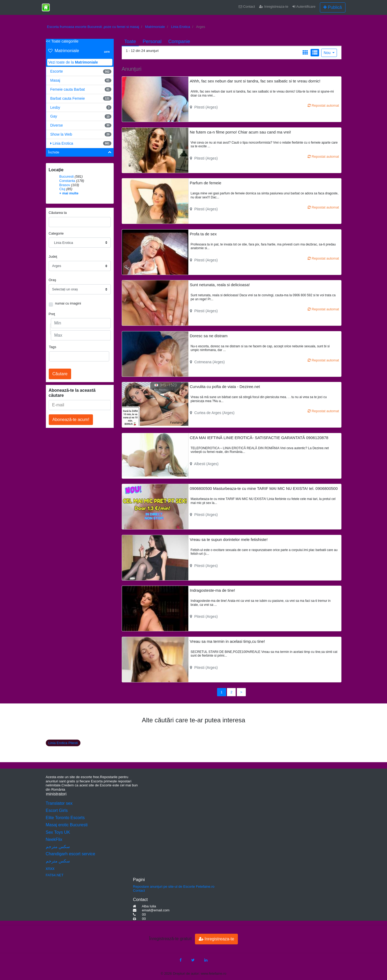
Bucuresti (67, 176)
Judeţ (53, 257)
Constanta (67, 181)
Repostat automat (323, 105)
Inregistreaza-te (274, 7)
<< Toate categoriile (62, 41)
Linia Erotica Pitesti (63, 743)
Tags (53, 347)
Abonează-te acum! (71, 420)
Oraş (52, 280)
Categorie (56, 233)
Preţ (52, 314)
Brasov (65, 185)
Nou (328, 53)
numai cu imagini (68, 303)
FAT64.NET (55, 875)
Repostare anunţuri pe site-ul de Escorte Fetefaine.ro (174, 887)
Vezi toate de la (73, 62)
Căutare (60, 374)
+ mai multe (69, 193)
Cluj (62, 189)
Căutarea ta (58, 213)
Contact (247, 7)
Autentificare (304, 7)
